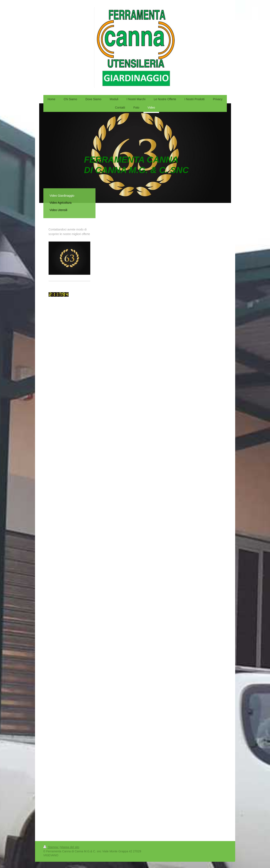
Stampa (51, 847)
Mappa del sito (70, 847)
